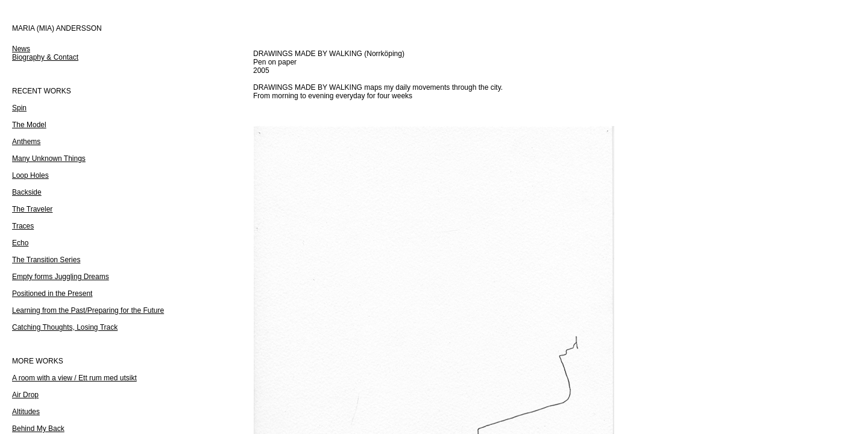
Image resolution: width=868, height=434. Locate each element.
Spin (19, 108)
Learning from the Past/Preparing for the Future (88, 310)
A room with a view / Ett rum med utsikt (74, 378)
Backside (27, 192)
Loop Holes (30, 175)
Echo (20, 243)
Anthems (26, 142)
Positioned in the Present (52, 294)
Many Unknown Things (49, 159)
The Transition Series (46, 260)
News (21, 49)
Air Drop (25, 395)
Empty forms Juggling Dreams (61, 277)
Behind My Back (38, 429)
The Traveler (32, 209)
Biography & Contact (45, 57)
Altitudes (26, 412)
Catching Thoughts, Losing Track (65, 327)
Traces (23, 226)
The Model (29, 125)
